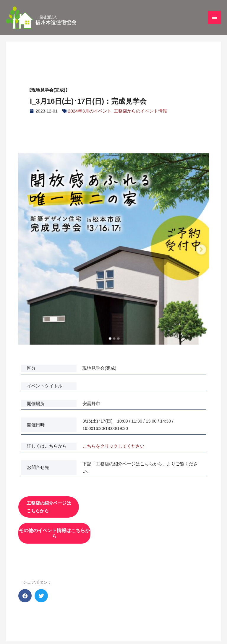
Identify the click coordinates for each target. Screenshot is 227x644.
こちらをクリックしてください (113, 446)
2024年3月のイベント (90, 111)
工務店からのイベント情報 (140, 111)
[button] (25, 592)
